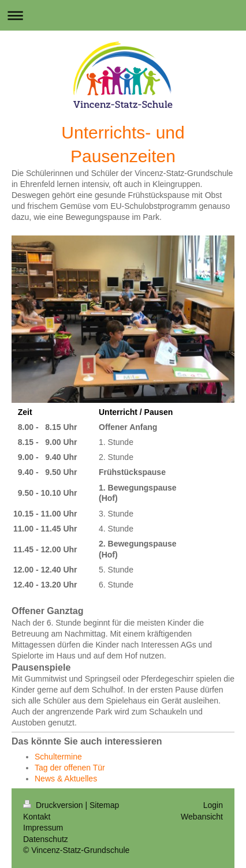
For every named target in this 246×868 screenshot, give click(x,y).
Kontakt (37, 817)
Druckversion (54, 805)
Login (213, 805)
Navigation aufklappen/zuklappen (123, 15)
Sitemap (104, 805)
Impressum (43, 828)
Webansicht (202, 817)
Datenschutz (46, 839)
